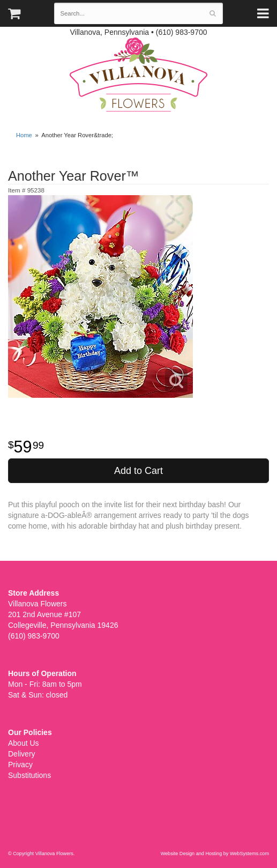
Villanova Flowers (138, 75)
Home (24, 135)
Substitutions (29, 775)
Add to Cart (138, 471)
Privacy (20, 765)
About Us (24, 743)
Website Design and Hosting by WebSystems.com (215, 854)
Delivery (22, 754)
